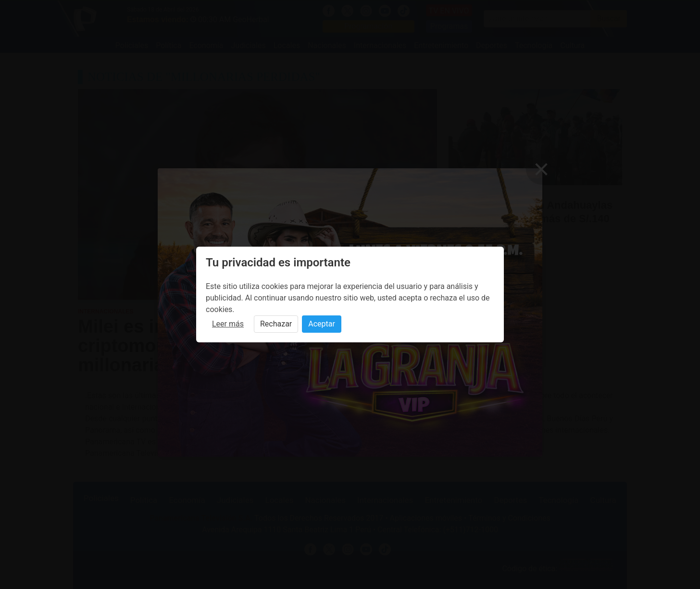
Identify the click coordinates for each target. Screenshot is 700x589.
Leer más (228, 324)
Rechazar (276, 324)
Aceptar (322, 324)
